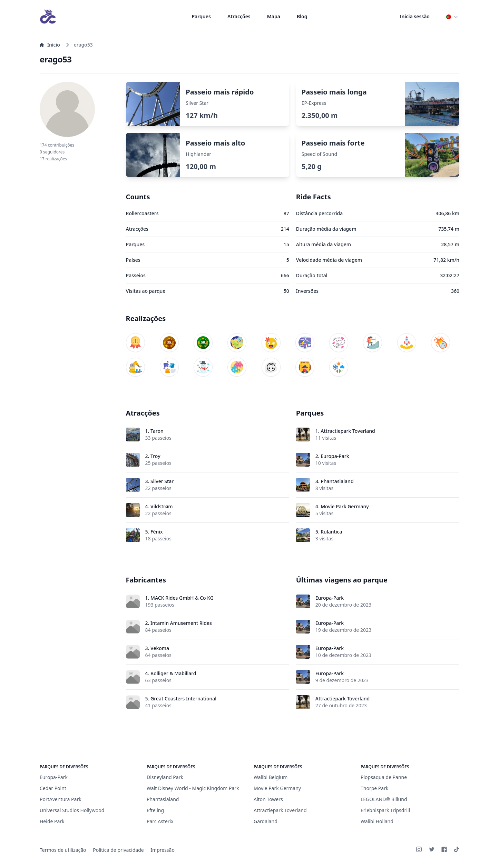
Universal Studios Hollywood (72, 810)
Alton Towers (268, 799)
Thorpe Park (374, 788)
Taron (157, 431)
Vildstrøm (162, 506)
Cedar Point (53, 788)
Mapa (274, 16)
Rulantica (331, 532)
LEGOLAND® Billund (384, 799)
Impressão (163, 850)
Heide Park (52, 821)
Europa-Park (335, 456)
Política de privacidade (118, 850)
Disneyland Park (165, 777)
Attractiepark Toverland (348, 431)
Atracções (239, 16)
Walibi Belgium (271, 777)
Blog (302, 16)
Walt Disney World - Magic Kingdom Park (193, 788)
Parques (201, 16)
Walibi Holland (377, 821)
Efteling (155, 810)
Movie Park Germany (345, 506)
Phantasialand (337, 481)
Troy (155, 456)
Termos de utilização (63, 850)
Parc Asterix (160, 821)
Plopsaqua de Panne (384, 777)
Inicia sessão (415, 16)
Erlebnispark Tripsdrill (385, 810)
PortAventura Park (61, 799)
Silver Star (162, 481)
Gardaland (266, 821)
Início (50, 45)
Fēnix (157, 532)
